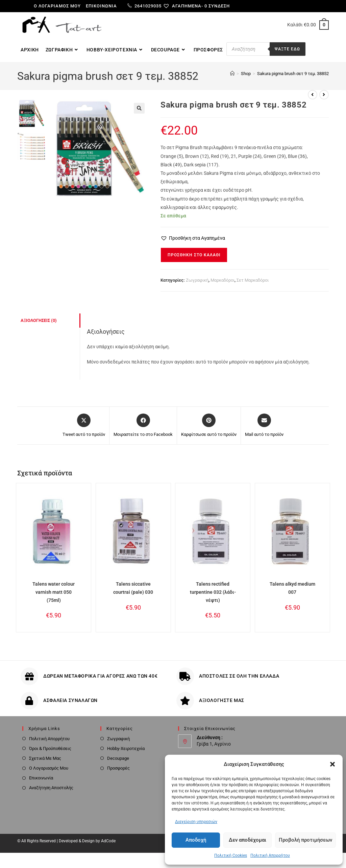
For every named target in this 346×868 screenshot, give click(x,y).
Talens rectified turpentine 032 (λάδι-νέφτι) (213, 592)
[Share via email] (264, 426)
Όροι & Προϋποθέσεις (50, 748)
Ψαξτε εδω (288, 49)
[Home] (232, 74)
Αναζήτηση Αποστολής (51, 788)
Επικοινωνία (101, 6)
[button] (332, 764)
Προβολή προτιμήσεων (305, 840)
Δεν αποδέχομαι (248, 840)
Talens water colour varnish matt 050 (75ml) (54, 592)
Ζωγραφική (197, 280)
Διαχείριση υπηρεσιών (196, 822)
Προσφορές (118, 768)
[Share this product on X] (84, 426)
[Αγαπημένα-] (186, 6)
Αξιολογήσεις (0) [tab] (39, 320)
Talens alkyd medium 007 (292, 588)
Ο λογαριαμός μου (57, 6)
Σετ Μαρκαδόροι (253, 280)
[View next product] (324, 95)
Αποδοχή (196, 840)
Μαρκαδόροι (223, 280)
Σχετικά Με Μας (45, 758)
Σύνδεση (219, 6)
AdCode (108, 841)
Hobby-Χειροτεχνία (126, 748)
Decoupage (118, 758)
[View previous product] (313, 95)
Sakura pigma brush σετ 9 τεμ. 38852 (293, 74)
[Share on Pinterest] (209, 426)
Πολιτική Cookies (231, 855)
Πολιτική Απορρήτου (270, 855)
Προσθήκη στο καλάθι (194, 255)
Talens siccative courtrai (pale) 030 (133, 588)
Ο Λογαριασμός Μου (49, 768)
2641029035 (144, 6)
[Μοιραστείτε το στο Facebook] (143, 426)
